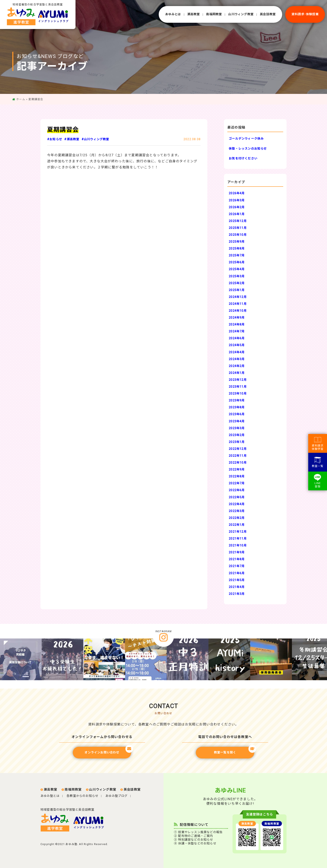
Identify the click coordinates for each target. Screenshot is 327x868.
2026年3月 (237, 200)
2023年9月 (237, 401)
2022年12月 (238, 449)
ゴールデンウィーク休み (246, 139)
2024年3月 (237, 359)
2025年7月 (237, 255)
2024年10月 (238, 311)
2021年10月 (238, 546)
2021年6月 (237, 573)
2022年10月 (238, 463)
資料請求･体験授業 (305, 14)
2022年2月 (237, 518)
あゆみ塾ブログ (116, 796)
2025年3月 (237, 276)
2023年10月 (238, 394)
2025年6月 (237, 262)
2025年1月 (237, 290)
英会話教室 (268, 14)
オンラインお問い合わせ (108, 751)
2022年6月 (237, 490)
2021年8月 (237, 559)
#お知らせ (55, 139)
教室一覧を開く (234, 751)
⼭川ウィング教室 (241, 14)
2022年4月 (237, 504)
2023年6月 (237, 414)
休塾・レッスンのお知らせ (248, 149)
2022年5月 (237, 497)
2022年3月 (237, 511)
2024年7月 (237, 331)
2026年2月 (237, 207)
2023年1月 (237, 442)
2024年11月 (238, 304)
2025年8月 (237, 249)
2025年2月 (237, 283)
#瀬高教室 (72, 139)
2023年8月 (237, 407)
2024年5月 (237, 345)
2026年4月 (237, 193)
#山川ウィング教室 (95, 139)
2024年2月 (237, 366)
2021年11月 (238, 539)
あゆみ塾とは (50, 796)
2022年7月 (237, 483)
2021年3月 (237, 594)
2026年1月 (237, 214)
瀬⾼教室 (194, 14)
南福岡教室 (214, 14)
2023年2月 (237, 435)
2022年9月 (237, 470)
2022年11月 (238, 456)
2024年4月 (237, 352)
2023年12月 (238, 380)
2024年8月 (237, 325)
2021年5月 (237, 580)
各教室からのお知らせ (82, 796)
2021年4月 (237, 587)
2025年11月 (238, 228)
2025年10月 (238, 235)
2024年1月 (237, 373)
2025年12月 (238, 221)
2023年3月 (237, 428)
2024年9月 (237, 318)
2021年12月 (238, 532)
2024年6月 (237, 338)
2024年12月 (238, 297)
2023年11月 (238, 387)
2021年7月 (237, 566)
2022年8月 (237, 476)
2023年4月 (237, 421)
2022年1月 (237, 525)
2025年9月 (237, 242)
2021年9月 (237, 552)
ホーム (21, 99)
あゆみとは (173, 14)
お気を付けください (243, 158)
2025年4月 (237, 269)
